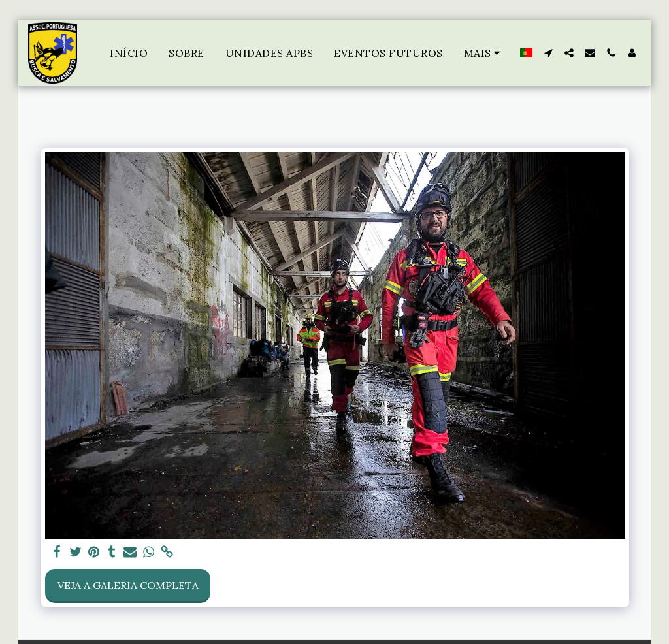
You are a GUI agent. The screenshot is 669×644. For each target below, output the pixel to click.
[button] (548, 53)
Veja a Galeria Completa (128, 585)
